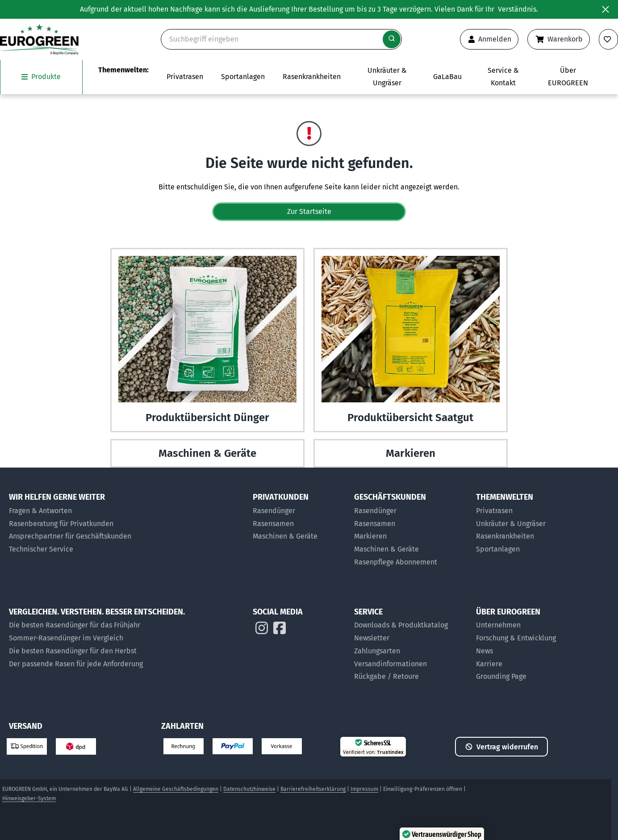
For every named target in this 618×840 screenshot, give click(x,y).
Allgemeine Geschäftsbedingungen (176, 789)
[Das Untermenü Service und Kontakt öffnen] (503, 77)
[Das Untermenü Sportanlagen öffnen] (243, 77)
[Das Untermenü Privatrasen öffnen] (185, 77)
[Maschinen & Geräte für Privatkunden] (299, 537)
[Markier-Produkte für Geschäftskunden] (411, 537)
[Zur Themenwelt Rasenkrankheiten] (312, 77)
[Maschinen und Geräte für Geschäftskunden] (411, 550)
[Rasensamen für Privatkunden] (299, 524)
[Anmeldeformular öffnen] (489, 39)
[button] (584, 806)
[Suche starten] (392, 39)
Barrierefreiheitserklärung (313, 789)
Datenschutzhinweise (249, 789)
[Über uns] (522, 625)
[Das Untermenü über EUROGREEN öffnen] (568, 77)
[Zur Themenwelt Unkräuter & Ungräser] (387, 77)
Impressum (364, 789)
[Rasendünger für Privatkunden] (299, 511)
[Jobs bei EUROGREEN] (522, 664)
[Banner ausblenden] (605, 9)
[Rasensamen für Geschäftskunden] (411, 524)
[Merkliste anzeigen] (608, 39)
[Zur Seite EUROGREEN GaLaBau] (447, 77)
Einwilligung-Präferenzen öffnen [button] (423, 789)
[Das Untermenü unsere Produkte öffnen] (41, 77)
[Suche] (281, 39)
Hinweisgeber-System (29, 798)
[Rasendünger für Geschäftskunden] (411, 511)
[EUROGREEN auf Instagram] (262, 630)
